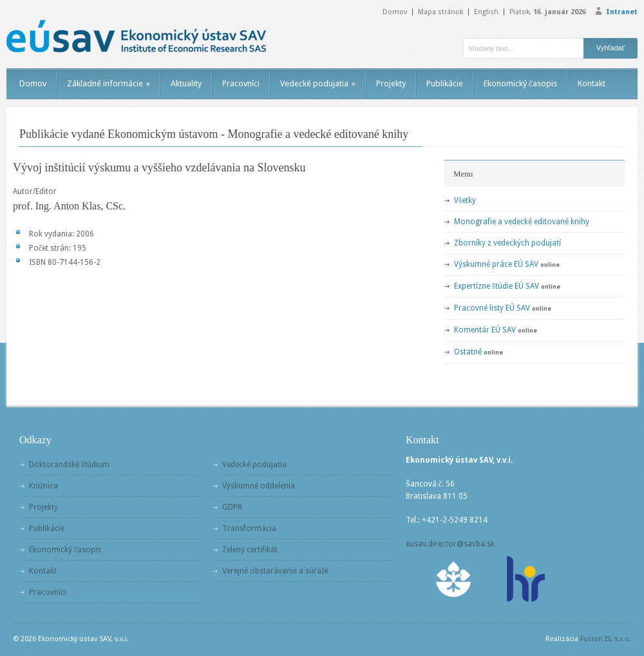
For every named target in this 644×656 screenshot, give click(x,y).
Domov (395, 12)
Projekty (391, 83)
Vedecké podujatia (318, 83)
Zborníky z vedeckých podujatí (507, 243)
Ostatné (468, 352)
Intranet (622, 12)
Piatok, (548, 12)
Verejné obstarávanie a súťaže (275, 571)
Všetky (465, 200)
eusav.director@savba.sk (450, 544)
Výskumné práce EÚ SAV (496, 264)
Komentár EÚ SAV (485, 330)
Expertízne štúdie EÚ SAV (497, 286)
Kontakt (592, 83)
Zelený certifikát (250, 550)
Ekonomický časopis (520, 83)
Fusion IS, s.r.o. (606, 639)
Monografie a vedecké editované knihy (522, 222)
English (486, 12)
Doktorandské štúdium (69, 465)
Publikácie (445, 83)
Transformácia (249, 528)
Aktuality (186, 83)
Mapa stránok (440, 12)
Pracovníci (241, 83)
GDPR (232, 507)
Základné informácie (109, 83)
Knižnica (43, 486)
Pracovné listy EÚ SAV (492, 308)
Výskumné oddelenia (259, 486)
